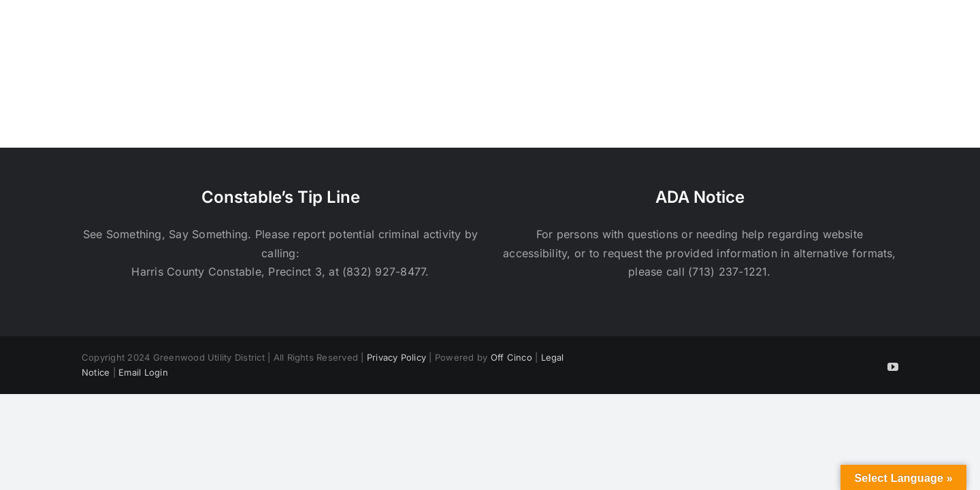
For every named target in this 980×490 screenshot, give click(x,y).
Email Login (143, 372)
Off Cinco (511, 357)
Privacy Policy (396, 357)
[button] (893, 33)
